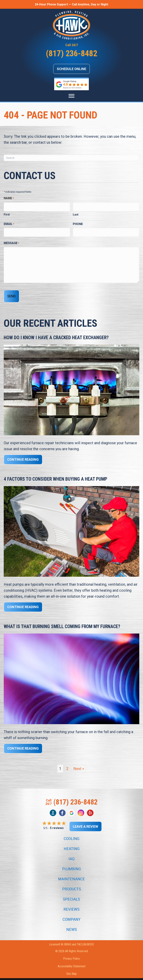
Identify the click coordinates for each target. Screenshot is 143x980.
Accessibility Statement (72, 961)
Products (72, 884)
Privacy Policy (71, 953)
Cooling (71, 833)
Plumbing (71, 863)
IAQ (71, 853)
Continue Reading (23, 454)
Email (9, 223)
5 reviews (57, 822)
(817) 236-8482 (71, 53)
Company (71, 914)
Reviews (71, 904)
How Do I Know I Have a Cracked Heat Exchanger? (56, 332)
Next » (79, 763)
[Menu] (71, 96)
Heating (72, 843)
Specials (71, 894)
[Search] (71, 158)
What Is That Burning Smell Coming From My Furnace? (62, 621)
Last (76, 213)
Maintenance (71, 873)
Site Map (71, 968)
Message (11, 240)
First (7, 213)
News (72, 924)
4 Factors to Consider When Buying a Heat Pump (55, 473)
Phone (78, 222)
